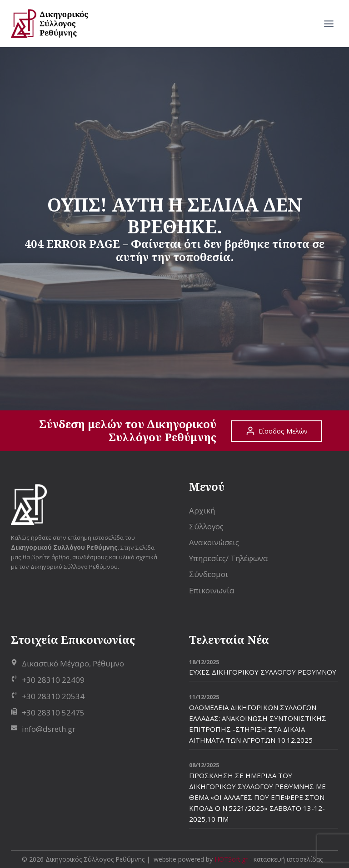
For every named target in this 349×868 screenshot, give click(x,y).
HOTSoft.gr (231, 859)
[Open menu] (329, 24)
